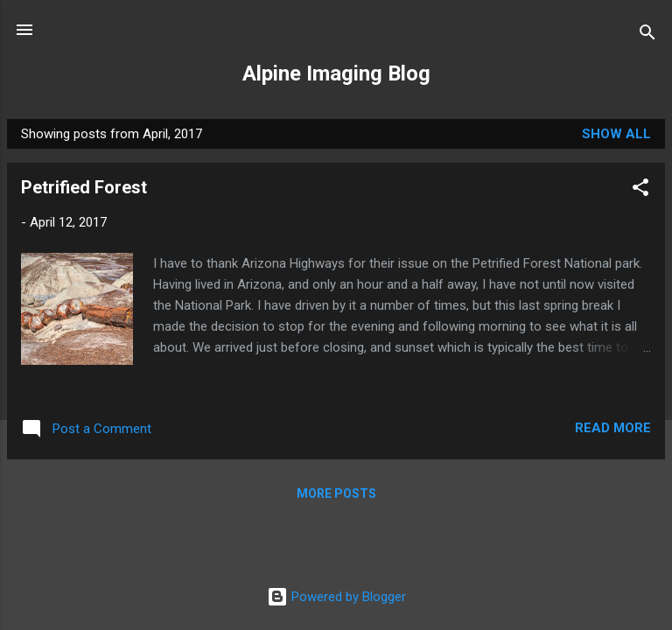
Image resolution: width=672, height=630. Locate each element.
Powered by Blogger (336, 597)
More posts (336, 493)
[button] (640, 190)
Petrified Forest (84, 187)
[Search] (647, 35)
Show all (616, 134)
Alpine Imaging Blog (336, 73)
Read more (613, 428)
